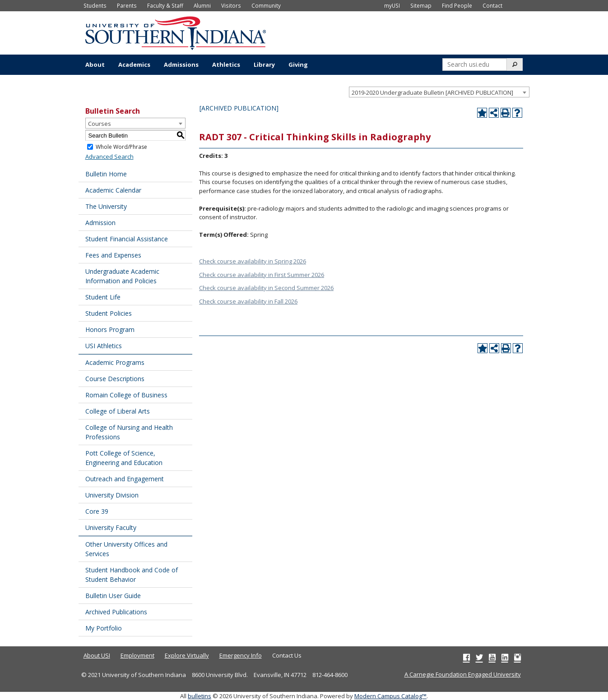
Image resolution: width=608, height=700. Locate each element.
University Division (112, 495)
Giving (298, 64)
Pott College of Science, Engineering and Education (124, 458)
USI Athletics (104, 346)
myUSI (392, 5)
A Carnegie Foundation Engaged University (463, 674)
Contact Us (287, 655)
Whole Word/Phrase (121, 147)
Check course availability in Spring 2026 (253, 261)
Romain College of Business (126, 395)
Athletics (226, 64)
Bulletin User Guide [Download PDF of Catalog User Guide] (113, 596)
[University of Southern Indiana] (176, 32)
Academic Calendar (113, 190)
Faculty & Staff (165, 5)
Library (264, 64)
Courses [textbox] (100, 124)
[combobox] (439, 92)
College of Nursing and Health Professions (129, 432)
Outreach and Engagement (125, 479)
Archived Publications (116, 612)
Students (95, 5)
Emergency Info (241, 655)
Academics (134, 64)
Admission (100, 223)
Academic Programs (115, 362)
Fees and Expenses (113, 255)
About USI (97, 655)
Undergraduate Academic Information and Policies (122, 276)
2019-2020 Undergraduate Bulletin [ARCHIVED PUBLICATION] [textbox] (432, 92)
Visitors (231, 5)
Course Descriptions (115, 379)
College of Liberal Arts (118, 411)
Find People (457, 5)
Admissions (181, 64)
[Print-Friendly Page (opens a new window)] (506, 113)
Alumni (202, 5)
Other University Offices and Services (126, 549)
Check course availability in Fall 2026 (248, 301)
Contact (492, 5)
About (95, 64)
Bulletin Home (106, 174)
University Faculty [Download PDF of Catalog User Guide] (111, 527)
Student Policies (109, 313)
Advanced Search (109, 157)
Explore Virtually (187, 655)
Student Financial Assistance (127, 239)
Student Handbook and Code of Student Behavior (132, 575)
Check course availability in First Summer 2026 (262, 275)
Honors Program (110, 329)
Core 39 (97, 511)
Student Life (103, 297)
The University (106, 206)
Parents (127, 5)
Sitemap (421, 5)
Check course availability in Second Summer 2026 (266, 288)
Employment (137, 655)
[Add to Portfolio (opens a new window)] (482, 113)
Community (266, 5)
